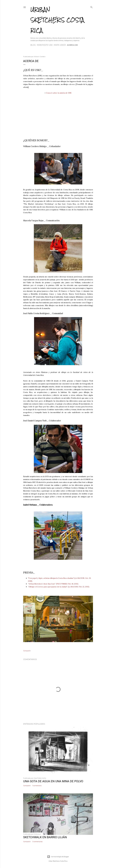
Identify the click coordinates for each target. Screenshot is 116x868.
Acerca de (72, 45)
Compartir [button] (27, 651)
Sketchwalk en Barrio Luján (45, 837)
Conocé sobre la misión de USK (59, 93)
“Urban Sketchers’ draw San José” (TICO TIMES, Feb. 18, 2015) (53, 584)
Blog (33, 45)
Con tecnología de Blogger (58, 857)
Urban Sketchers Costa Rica (57, 20)
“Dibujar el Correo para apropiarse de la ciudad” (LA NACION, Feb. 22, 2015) (59, 587)
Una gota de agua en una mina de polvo (53, 781)
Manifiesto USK (45, 45)
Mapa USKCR (60, 45)
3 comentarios (37, 842)
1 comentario (37, 786)
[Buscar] (92, 7)
